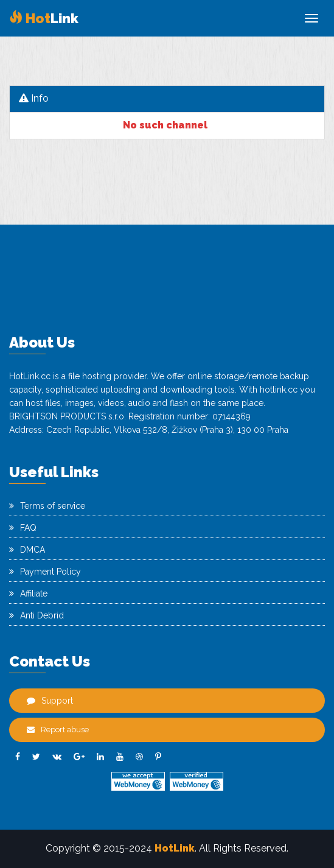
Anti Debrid (37, 615)
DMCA (27, 550)
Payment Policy (45, 572)
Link (44, 18)
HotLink (175, 848)
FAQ (23, 528)
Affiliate (28, 593)
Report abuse (58, 730)
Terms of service (47, 506)
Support (50, 701)
